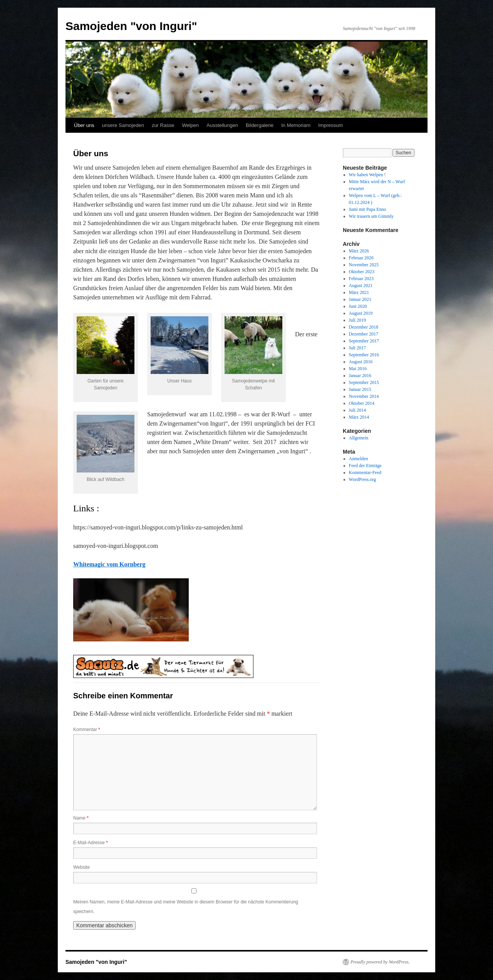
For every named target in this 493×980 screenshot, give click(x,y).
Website (81, 867)
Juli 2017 (357, 348)
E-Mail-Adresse (91, 843)
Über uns (84, 125)
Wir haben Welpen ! (367, 175)
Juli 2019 (357, 320)
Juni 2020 (358, 306)
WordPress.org (362, 479)
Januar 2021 (360, 299)
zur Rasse (163, 125)
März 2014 (359, 417)
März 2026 (359, 251)
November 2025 (364, 265)
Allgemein (359, 438)
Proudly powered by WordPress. (380, 962)
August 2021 (361, 285)
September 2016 (364, 355)
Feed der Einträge (365, 466)
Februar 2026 (361, 258)
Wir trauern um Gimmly (371, 216)
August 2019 (361, 313)
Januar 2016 (360, 376)
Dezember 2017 (364, 334)
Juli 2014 (357, 410)
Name (81, 818)
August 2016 (361, 362)
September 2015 (364, 382)
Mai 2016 (358, 369)
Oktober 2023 (362, 272)
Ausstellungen (222, 125)
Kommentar (87, 730)
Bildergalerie (260, 125)
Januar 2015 (360, 389)
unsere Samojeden (123, 125)
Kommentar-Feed (365, 472)
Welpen (190, 125)
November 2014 (364, 396)
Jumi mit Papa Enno (368, 209)
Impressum (330, 125)
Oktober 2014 (362, 403)
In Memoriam (296, 125)
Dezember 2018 (364, 327)
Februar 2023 (361, 279)
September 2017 (364, 341)
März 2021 (359, 292)
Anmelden (359, 459)
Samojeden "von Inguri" (131, 26)
